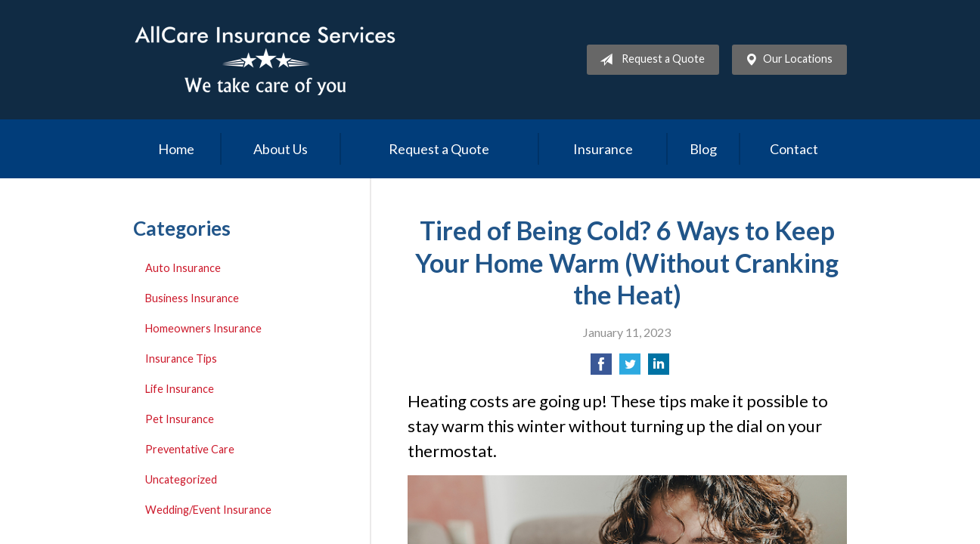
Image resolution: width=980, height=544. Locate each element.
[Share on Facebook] (601, 368)
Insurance (603, 149)
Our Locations (786, 60)
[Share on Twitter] (630, 368)
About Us (281, 149)
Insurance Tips (181, 359)
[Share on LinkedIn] (659, 368)
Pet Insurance (180, 419)
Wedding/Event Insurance (208, 510)
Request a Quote (649, 60)
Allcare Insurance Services (265, 60)
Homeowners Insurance (203, 328)
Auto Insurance (183, 268)
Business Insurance (192, 298)
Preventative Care (190, 449)
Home (176, 149)
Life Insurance (180, 389)
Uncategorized (181, 479)
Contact (794, 149)
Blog (703, 149)
